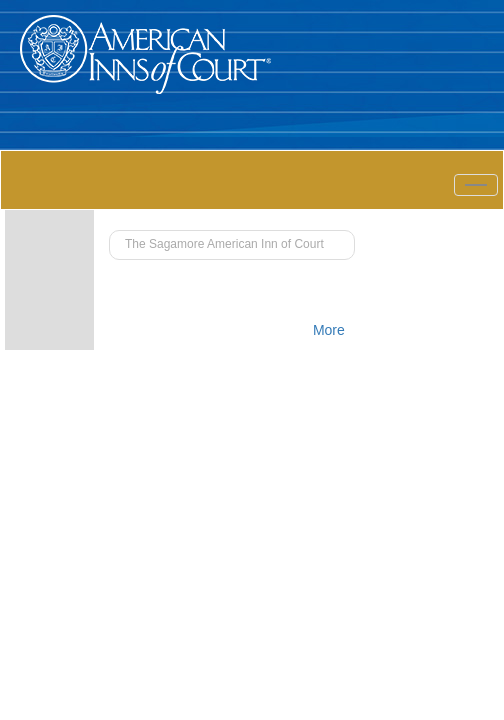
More (329, 330)
